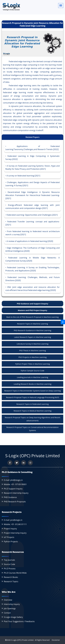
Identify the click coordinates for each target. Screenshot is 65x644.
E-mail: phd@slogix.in (13, 480)
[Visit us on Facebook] (10, 463)
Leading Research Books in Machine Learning (33, 384)
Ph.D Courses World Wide (15, 573)
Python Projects (11, 542)
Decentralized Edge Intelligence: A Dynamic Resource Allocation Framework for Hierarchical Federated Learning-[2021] (32, 195)
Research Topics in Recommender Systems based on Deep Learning (32, 391)
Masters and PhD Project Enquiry (32, 310)
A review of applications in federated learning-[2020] (30, 241)
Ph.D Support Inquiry (13, 489)
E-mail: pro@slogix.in (13, 520)
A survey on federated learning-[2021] (23, 176)
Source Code (9, 564)
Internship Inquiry (12, 604)
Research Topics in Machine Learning (32, 324)
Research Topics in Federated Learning (32, 404)
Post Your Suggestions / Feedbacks (19, 621)
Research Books (11, 577)
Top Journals (9, 560)
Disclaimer (55, 640)
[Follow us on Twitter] (17, 463)
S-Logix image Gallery (13, 617)
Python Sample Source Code (32, 371)
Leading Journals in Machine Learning (33, 377)
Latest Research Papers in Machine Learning (32, 337)
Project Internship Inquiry (15, 533)
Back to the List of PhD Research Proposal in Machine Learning (32, 317)
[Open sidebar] (63, 322)
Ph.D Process (10, 569)
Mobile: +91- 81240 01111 (15, 524)
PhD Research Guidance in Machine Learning (33, 330)
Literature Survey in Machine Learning (32, 344)
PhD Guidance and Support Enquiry (32, 304)
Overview (8, 600)
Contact (7, 613)
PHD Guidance (10, 497)
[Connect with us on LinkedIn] (24, 463)
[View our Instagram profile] (30, 463)
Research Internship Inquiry (16, 493)
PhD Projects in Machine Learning (32, 357)
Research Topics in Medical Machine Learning (32, 411)
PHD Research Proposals (15, 502)
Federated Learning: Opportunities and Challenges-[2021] (32, 215)
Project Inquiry (10, 529)
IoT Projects (9, 537)
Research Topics (11, 581)
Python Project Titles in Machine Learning (32, 364)
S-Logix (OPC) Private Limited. (22, 640)
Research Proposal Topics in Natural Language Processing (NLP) (33, 397)
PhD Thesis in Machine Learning (32, 350)
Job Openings (10, 608)
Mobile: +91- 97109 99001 (15, 484)
